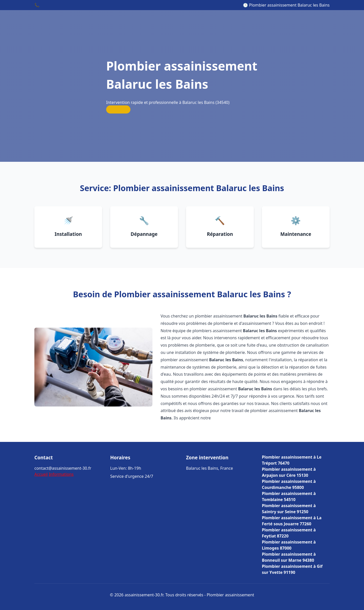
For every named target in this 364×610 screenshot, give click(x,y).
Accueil (41, 474)
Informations (61, 474)
